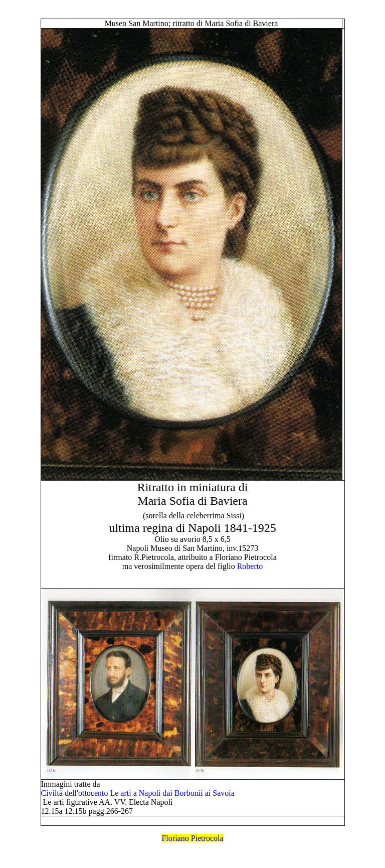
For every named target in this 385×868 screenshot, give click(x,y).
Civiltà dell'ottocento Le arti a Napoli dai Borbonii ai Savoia (138, 793)
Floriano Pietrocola (192, 838)
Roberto (250, 566)
